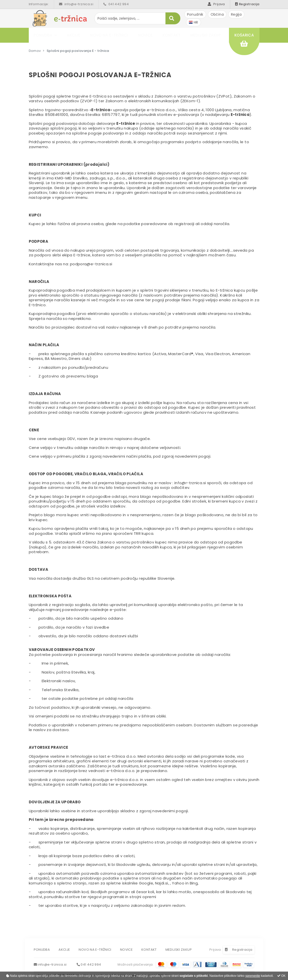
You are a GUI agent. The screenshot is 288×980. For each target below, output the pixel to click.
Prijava (216, 4)
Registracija (247, 4)
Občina (217, 14)
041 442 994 (116, 4)
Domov (35, 51)
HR (193, 22)
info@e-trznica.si (76, 4)
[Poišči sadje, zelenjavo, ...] (137, 18)
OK (281, 976)
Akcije (74, 35)
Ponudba (43, 35)
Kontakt (172, 35)
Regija (236, 14)
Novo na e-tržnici (109, 35)
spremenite (253, 976)
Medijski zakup (206, 35)
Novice (145, 35)
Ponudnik (195, 14)
